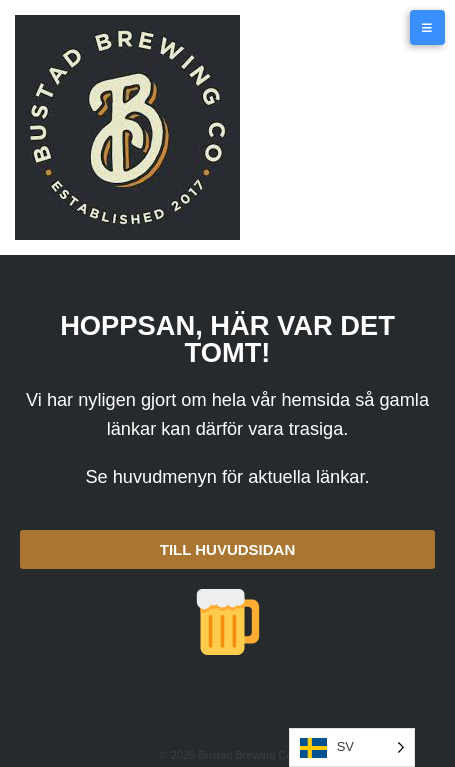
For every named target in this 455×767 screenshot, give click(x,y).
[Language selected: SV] (352, 747)
